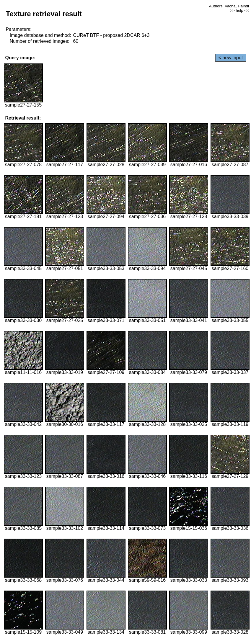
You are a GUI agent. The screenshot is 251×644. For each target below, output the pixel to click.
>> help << (239, 10)
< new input (231, 58)
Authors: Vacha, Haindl (229, 6)
